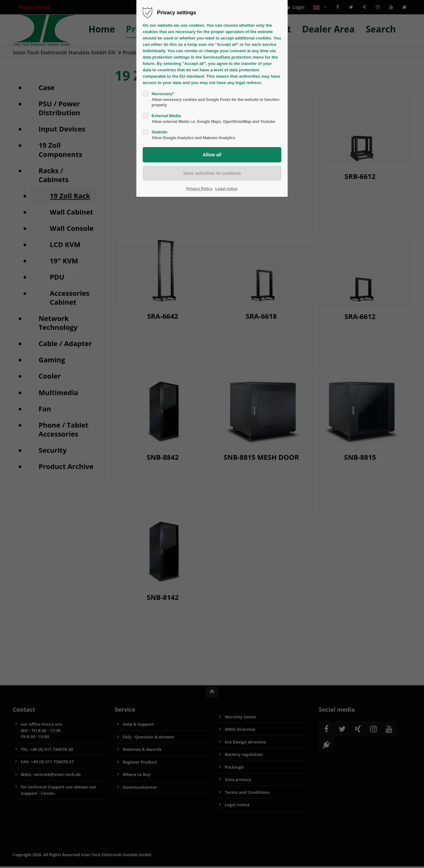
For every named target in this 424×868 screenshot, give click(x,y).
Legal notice (227, 189)
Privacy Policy (199, 189)
